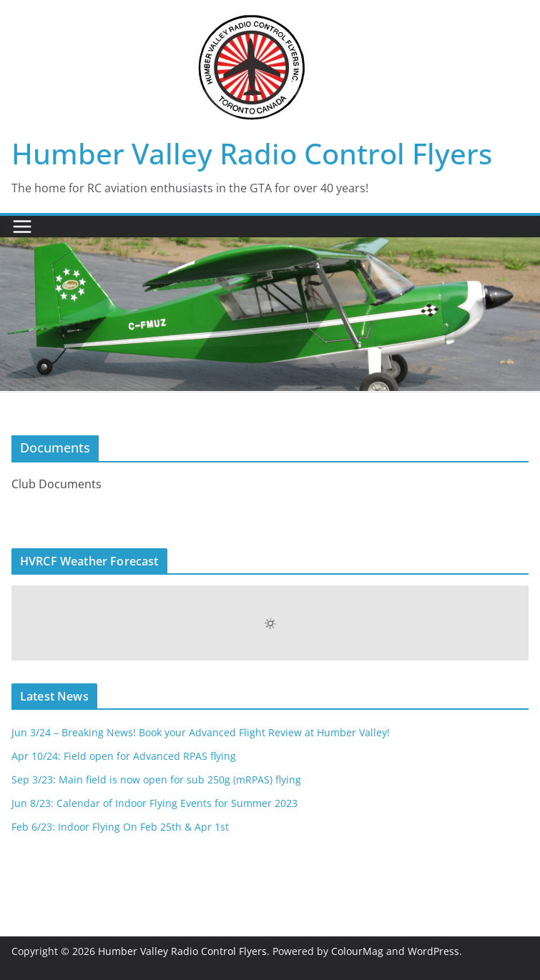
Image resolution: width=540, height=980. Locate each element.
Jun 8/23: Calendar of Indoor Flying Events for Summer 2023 (154, 803)
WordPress (433, 951)
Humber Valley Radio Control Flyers (252, 153)
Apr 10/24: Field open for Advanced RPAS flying (124, 756)
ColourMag (357, 951)
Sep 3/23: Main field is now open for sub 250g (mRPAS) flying (156, 779)
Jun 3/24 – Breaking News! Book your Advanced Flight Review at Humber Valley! (201, 732)
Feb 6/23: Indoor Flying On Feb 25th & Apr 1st (120, 827)
